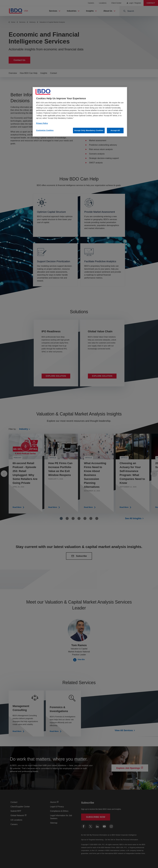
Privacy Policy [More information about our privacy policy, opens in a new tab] (42, 123)
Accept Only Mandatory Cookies (89, 130)
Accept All (115, 130)
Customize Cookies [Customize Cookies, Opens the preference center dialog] (45, 130)
